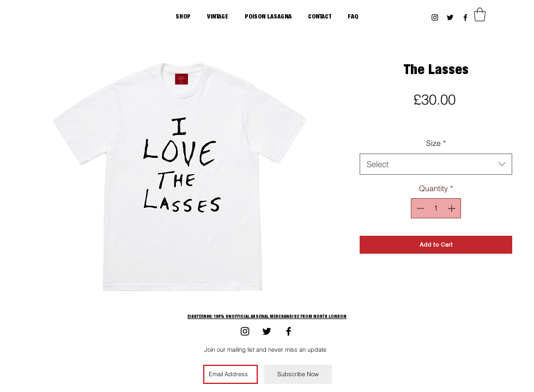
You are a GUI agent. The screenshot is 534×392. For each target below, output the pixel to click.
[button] (480, 14)
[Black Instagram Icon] (435, 17)
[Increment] (453, 208)
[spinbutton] (436, 208)
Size (436, 143)
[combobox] (436, 164)
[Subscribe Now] (298, 374)
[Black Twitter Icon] (450, 17)
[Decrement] (419, 208)
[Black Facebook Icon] (465, 17)
